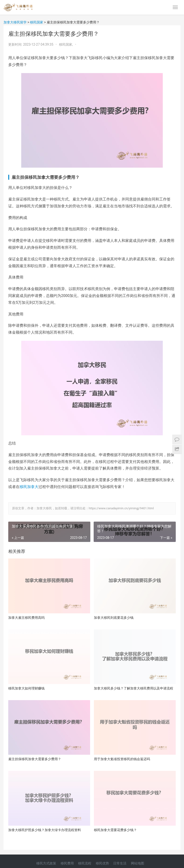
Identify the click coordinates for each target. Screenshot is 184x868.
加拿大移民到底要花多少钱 (114, 618)
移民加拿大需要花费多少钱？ (115, 830)
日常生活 (120, 863)
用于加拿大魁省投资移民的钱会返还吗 (122, 759)
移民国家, (66, 44)
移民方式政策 (46, 863)
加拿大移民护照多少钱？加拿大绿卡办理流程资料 (45, 830)
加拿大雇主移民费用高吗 (26, 618)
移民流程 (85, 863)
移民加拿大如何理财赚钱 (26, 688)
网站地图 (138, 863)
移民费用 (67, 863)
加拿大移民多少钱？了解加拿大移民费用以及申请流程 (134, 688)
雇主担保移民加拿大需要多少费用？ (35, 759)
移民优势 (102, 863)
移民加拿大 (29, 487)
